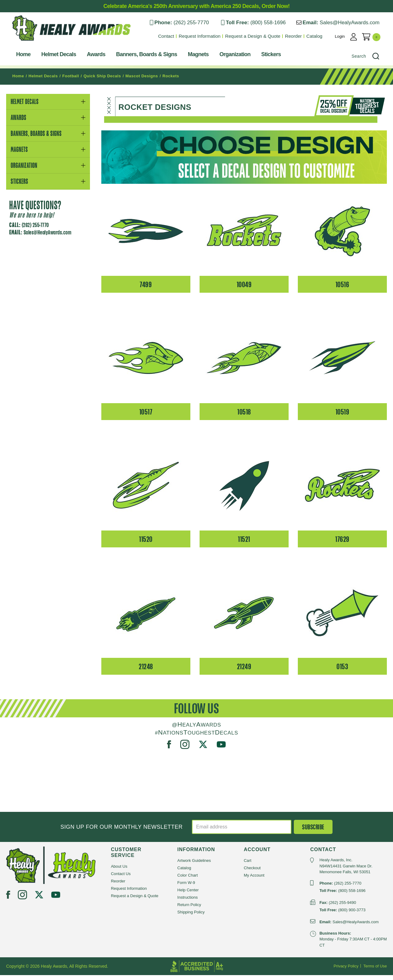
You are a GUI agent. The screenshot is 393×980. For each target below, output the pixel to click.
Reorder (300, 36)
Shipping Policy (191, 917)
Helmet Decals (53, 56)
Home (17, 56)
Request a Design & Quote (259, 36)
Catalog (321, 36)
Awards (90, 56)
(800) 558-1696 (274, 23)
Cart (248, 865)
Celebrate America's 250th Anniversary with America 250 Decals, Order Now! (196, 6)
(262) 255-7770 (196, 23)
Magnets (192, 56)
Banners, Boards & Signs (140, 56)
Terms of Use (375, 971)
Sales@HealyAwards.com (356, 23)
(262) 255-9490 (342, 907)
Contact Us (121, 879)
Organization (229, 56)
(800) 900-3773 (352, 914)
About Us (119, 871)
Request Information (207, 36)
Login (347, 36)
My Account (254, 880)
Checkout (252, 873)
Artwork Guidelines (194, 865)
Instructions (188, 902)
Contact (173, 36)
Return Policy (189, 910)
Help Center (188, 895)
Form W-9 (186, 887)
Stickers (265, 56)
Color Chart (188, 880)
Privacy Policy (346, 971)
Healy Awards (21, 44)
